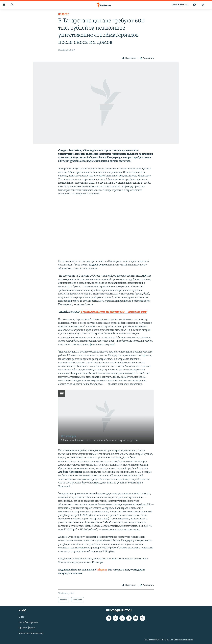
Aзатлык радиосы (180, 5)
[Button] (129, 58)
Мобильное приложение (31, 633)
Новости (64, 14)
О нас (21, 617)
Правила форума (27, 628)
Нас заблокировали (28, 622)
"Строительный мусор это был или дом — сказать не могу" (113, 312)
